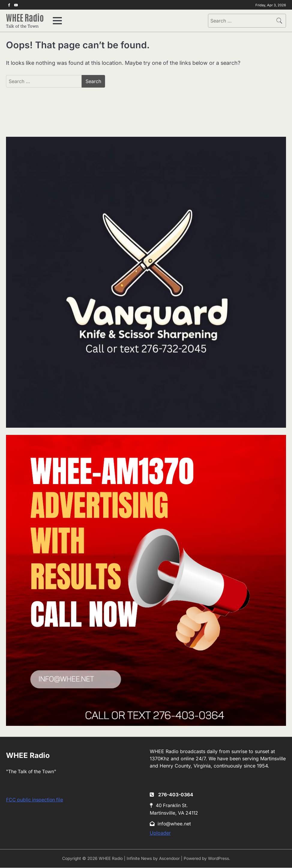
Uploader (160, 834)
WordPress (218, 859)
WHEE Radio (26, 17)
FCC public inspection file (35, 800)
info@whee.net (170, 824)
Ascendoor (169, 859)
